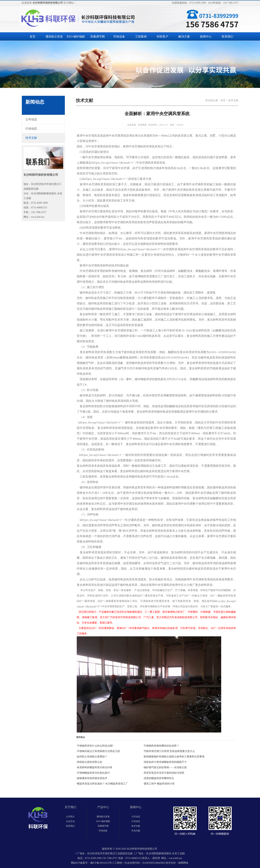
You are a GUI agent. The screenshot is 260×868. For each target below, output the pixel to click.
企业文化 (70, 821)
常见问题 (136, 831)
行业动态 (136, 821)
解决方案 (184, 37)
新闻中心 (206, 37)
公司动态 (136, 817)
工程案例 (141, 37)
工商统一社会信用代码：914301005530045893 (140, 863)
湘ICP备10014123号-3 (102, 863)
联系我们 (227, 37)
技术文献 (136, 826)
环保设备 (119, 37)
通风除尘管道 (54, 37)
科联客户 (162, 37)
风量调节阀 (97, 37)
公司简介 (70, 817)
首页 (32, 37)
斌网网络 (183, 863)
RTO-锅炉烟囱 (76, 37)
